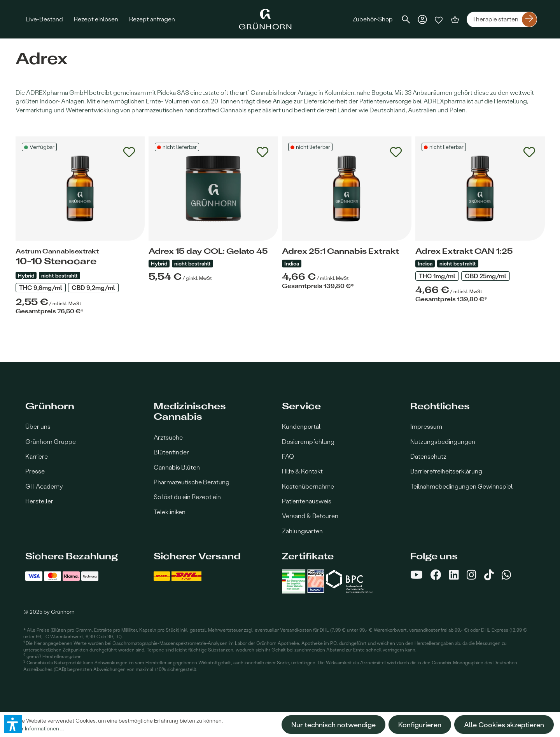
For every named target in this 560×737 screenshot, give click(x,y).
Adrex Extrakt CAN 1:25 (464, 251)
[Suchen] (406, 19)
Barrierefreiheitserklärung (446, 471)
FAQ (288, 456)
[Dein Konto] (422, 19)
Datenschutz (428, 456)
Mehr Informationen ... (37, 728)
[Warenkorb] (455, 19)
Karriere (37, 456)
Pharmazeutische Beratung (192, 482)
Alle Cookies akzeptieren (504, 725)
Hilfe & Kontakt (302, 471)
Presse (35, 471)
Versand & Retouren (310, 516)
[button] (13, 724)
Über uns (38, 426)
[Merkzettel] (439, 19)
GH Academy (44, 486)
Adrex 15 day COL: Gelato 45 (208, 251)
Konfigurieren (420, 725)
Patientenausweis (307, 501)
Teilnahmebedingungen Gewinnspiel (461, 486)
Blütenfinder (171, 452)
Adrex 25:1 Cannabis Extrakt (340, 251)
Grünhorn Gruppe (51, 441)
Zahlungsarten (302, 531)
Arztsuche (168, 437)
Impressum (426, 426)
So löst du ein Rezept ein (187, 497)
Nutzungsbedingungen (443, 441)
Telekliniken (170, 512)
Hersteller (39, 501)
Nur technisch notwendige (333, 725)
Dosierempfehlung (308, 441)
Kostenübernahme (308, 486)
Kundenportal (301, 426)
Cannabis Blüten (177, 467)
